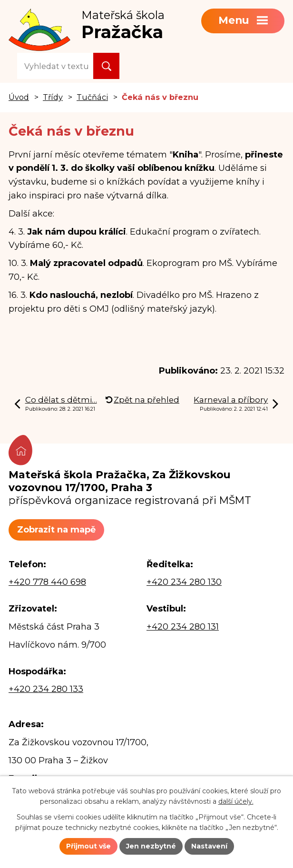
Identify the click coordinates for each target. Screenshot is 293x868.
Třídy (53, 97)
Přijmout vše (88, 846)
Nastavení (209, 846)
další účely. (236, 802)
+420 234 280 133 (46, 689)
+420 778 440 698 (47, 582)
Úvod (19, 97)
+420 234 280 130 (184, 582)
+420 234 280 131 (183, 627)
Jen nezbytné (151, 846)
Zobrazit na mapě (56, 530)
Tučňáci (92, 97)
